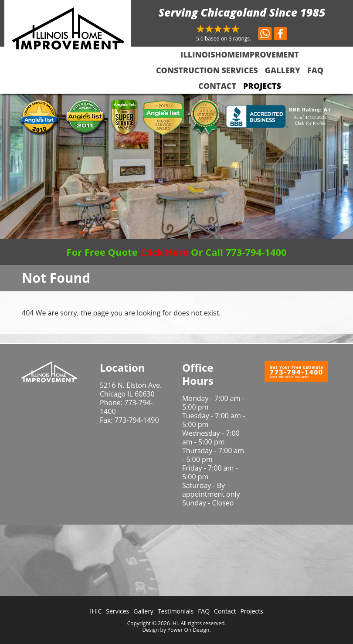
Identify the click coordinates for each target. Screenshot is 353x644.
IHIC (96, 611)
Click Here (164, 252)
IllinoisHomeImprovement (240, 54)
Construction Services (207, 70)
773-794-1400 (126, 407)
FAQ (315, 70)
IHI (175, 623)
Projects (262, 86)
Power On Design (188, 630)
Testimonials (176, 611)
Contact (217, 86)
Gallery (283, 70)
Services (117, 611)
